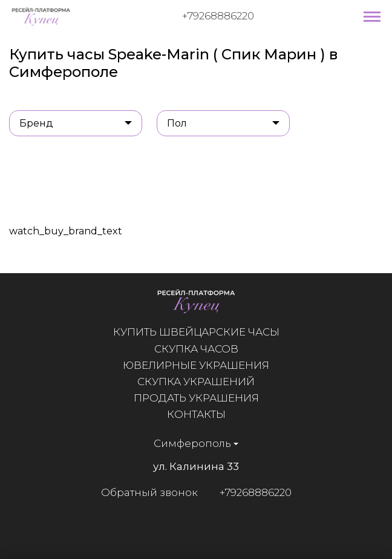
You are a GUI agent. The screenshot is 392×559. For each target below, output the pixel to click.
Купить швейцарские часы (196, 332)
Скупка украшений (196, 382)
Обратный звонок (149, 492)
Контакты (196, 414)
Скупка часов (196, 349)
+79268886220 (218, 16)
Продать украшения (196, 398)
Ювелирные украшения (196, 365)
